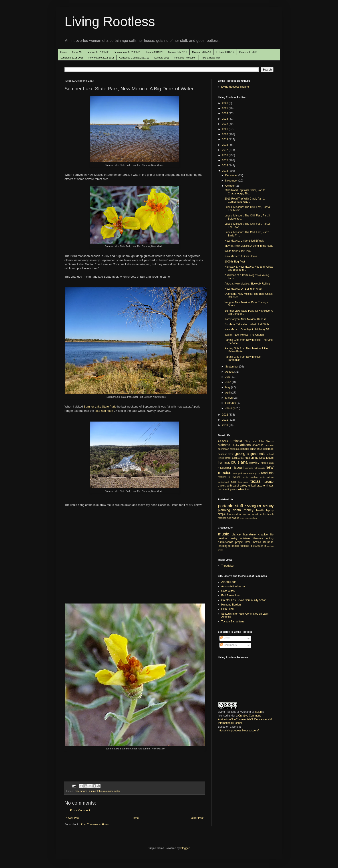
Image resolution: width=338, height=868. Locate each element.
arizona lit (261, 546)
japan (235, 458)
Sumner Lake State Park (100, 407)
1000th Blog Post (235, 262)
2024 (225, 113)
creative (223, 538)
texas (256, 481)
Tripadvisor (228, 566)
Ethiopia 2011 (162, 58)
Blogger (185, 848)
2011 (225, 420)
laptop (270, 510)
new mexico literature (260, 542)
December (232, 175)
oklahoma (249, 473)
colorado (268, 449)
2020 (225, 134)
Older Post (197, 818)
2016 (225, 155)
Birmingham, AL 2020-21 (127, 52)
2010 (225, 425)
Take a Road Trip (210, 58)
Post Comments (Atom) (95, 824)
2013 (225, 171)
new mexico (81, 791)
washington (229, 489)
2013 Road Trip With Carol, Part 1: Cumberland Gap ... (245, 200)
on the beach (266, 514)
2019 (225, 139)
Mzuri (258, 712)
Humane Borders (231, 605)
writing (270, 538)
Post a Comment (80, 810)
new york (238, 473)
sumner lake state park (101, 791)
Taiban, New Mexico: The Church (244, 335)
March (229, 398)
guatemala (258, 454)
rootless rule (224, 518)
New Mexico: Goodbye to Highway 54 (247, 329)
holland (270, 454)
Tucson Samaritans (233, 622)
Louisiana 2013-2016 (72, 58)
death (237, 510)
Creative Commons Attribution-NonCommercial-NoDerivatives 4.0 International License (245, 719)
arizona (246, 445)
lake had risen (104, 411)
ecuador (222, 454)
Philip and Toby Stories (259, 441)
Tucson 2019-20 (154, 52)
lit (254, 546)
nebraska (249, 468)
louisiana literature (251, 538)
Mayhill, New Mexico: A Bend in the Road (249, 246)
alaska (235, 445)
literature (249, 534)
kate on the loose (255, 458)
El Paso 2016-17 (225, 52)
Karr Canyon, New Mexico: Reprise (245, 319)
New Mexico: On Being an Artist (243, 289)
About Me (77, 52)
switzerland (223, 482)
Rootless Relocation (185, 58)
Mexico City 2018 (178, 52)
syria (233, 482)
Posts (225, 638)
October (230, 186)
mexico (254, 462)
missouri (238, 468)
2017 (225, 150)
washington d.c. (245, 489)
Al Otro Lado (229, 582)
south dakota (267, 477)
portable (226, 506)
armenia (269, 445)
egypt (231, 454)
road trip (267, 473)
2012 (225, 415)
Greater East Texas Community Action (244, 600)
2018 (225, 145)
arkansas (258, 445)
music (223, 534)
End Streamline (230, 595)
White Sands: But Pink (238, 251)
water (117, 791)
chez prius (256, 449)
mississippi (224, 468)
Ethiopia (236, 441)
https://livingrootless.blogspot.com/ (238, 731)
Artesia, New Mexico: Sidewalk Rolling (247, 284)
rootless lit (224, 477)
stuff (239, 506)
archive (243, 518)
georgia (242, 453)
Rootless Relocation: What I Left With (247, 324)
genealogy (252, 518)
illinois (221, 458)
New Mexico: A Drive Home (241, 256)
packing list (253, 506)
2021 (225, 129)
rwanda (236, 477)
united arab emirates (261, 486)
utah (220, 490)
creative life (266, 535)
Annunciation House (233, 586)
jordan (241, 458)
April (228, 393)
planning (224, 510)
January (230, 408)
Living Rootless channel (235, 87)
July (228, 377)
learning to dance (228, 546)
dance (236, 534)
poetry (234, 538)
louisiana (239, 462)
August (230, 372)
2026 (225, 103)
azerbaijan (223, 449)
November (232, 181)
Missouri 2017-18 (201, 52)
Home (63, 52)
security (268, 506)
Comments (228, 645)
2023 (225, 119)
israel (228, 458)
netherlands (260, 468)
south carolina (250, 477)
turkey (244, 486)
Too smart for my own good (242, 514)
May (228, 387)
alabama (224, 445)
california (235, 449)
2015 (225, 160)
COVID (223, 441)
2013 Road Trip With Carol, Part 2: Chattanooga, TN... (245, 192)
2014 (225, 166)
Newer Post (72, 818)
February (231, 403)
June (228, 382)
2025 (225, 108)
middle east (267, 463)
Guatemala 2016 (248, 52)
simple (222, 514)
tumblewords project (231, 542)
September (232, 367)
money (248, 510)
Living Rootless (110, 21)
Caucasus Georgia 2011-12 (134, 58)
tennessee (243, 482)
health (260, 510)
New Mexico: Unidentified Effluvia (244, 241)
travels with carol (228, 486)
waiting (235, 518)
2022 (225, 124)
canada (245, 449)
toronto (269, 482)
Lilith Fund (227, 609)
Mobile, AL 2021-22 (98, 52)
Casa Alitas (228, 591)
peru (258, 473)
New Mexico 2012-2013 (101, 58)
